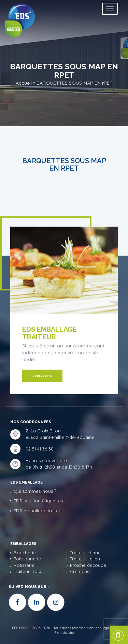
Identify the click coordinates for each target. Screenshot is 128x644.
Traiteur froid (27, 571)
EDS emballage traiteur (38, 511)
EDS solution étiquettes (38, 501)
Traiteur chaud (85, 553)
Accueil (24, 83)
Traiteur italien (85, 559)
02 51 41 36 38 (40, 449)
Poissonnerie (27, 559)
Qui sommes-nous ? (35, 491)
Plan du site (64, 633)
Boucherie (25, 553)
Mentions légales (100, 628)
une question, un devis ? (117, 635)
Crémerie (80, 571)
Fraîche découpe (88, 565)
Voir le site (42, 376)
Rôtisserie (24, 565)
